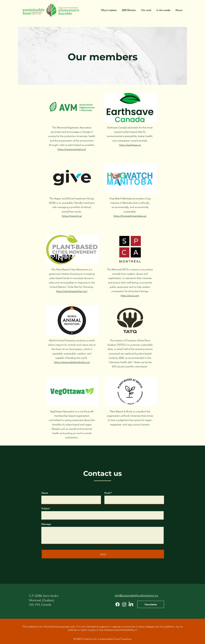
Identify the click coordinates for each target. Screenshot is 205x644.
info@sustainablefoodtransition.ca (136, 595)
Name (45, 493)
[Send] (103, 554)
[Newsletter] (151, 604)
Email (107, 493)
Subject (45, 508)
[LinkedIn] (131, 604)
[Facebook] (117, 604)
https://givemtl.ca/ (72, 216)
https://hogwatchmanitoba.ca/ (130, 216)
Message (46, 524)
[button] (146, 10)
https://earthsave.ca (130, 145)
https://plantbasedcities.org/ (72, 291)
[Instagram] (124, 604)
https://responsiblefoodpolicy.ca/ (72, 362)
